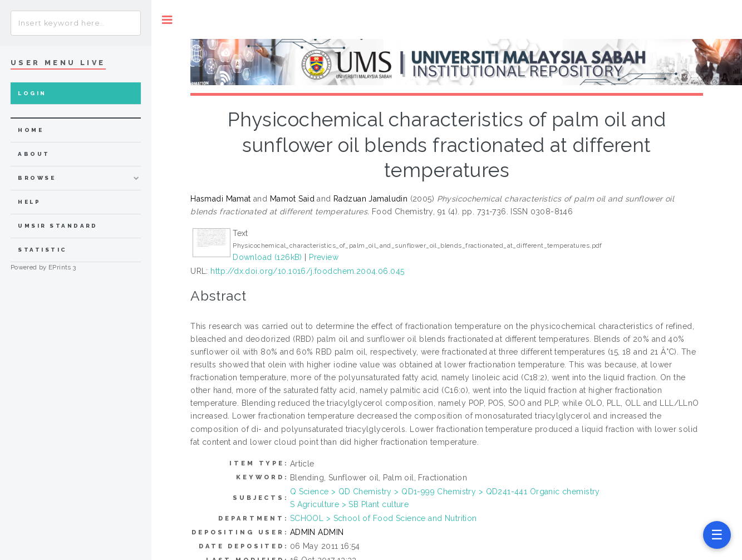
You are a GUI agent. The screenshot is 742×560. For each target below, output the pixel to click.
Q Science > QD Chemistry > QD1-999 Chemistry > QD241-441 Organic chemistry (445, 492)
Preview (324, 257)
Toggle (167, 20)
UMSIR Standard (58, 226)
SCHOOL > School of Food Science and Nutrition (384, 518)
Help (29, 202)
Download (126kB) (267, 257)
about (34, 154)
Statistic (42, 250)
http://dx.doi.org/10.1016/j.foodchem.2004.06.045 (307, 271)
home (31, 130)
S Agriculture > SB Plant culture (349, 504)
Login (32, 93)
